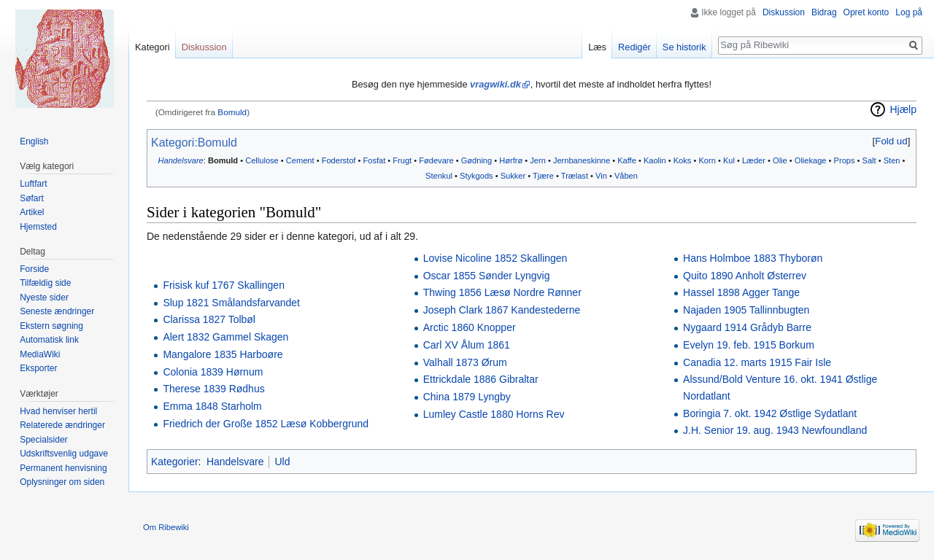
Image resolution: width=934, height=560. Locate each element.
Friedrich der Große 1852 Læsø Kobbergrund (266, 424)
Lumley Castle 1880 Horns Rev (494, 414)
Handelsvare (181, 160)
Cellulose (262, 160)
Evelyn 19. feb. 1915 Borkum (749, 345)
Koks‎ (683, 160)
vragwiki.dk (495, 84)
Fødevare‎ (436, 160)
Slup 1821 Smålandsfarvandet (231, 303)
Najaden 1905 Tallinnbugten (746, 310)
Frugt (402, 160)
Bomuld (232, 112)
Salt (869, 160)
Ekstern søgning (51, 326)
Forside (34, 269)
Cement (300, 160)
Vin (601, 176)
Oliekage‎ (811, 160)
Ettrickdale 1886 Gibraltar (481, 379)
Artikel (32, 212)
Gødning (477, 160)
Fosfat (374, 160)
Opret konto (867, 12)
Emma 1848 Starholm (212, 406)
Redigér (634, 47)
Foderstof (339, 160)
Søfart (32, 198)
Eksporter (38, 368)
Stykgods (476, 176)
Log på (909, 12)
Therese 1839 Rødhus (213, 389)
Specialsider (43, 440)
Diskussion (784, 12)
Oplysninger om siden (62, 482)
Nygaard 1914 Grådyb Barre (747, 327)
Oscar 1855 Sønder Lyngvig (487, 276)
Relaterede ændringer (62, 425)
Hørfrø (511, 160)
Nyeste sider (44, 297)
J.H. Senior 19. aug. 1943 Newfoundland (775, 430)
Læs (597, 47)
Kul (729, 160)
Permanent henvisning (63, 468)
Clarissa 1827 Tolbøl (209, 319)
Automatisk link (49, 340)
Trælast (575, 176)
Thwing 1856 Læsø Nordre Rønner (502, 292)
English (34, 141)
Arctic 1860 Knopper (470, 327)
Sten (892, 160)
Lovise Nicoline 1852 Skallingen (495, 258)
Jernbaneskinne (582, 160)
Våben (626, 176)
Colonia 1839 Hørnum (213, 372)
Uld (282, 462)
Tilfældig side (45, 283)
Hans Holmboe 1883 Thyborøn (753, 258)
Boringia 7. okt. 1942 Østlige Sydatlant (770, 413)
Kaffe (627, 160)
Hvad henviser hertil (58, 411)
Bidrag (824, 12)
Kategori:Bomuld (194, 143)
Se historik (684, 47)
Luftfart (33, 184)
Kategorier (175, 462)
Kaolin (655, 160)
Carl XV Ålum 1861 (467, 345)
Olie (780, 160)
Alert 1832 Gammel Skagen (225, 337)
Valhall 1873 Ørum (465, 362)
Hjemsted (38, 227)
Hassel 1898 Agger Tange (741, 292)
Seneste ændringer (57, 311)
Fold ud (891, 141)
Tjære (543, 176)
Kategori (153, 47)
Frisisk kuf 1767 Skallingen (224, 285)
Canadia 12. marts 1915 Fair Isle (757, 362)
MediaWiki (40, 354)
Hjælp (903, 109)
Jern (538, 160)
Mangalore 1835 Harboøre (223, 354)
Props (845, 160)
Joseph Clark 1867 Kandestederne (502, 310)
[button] (891, 141)
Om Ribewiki (166, 527)
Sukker (513, 176)
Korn (707, 160)
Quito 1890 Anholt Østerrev (745, 276)
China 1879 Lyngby (467, 397)
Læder (754, 160)
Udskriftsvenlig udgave (64, 454)
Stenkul (439, 176)
